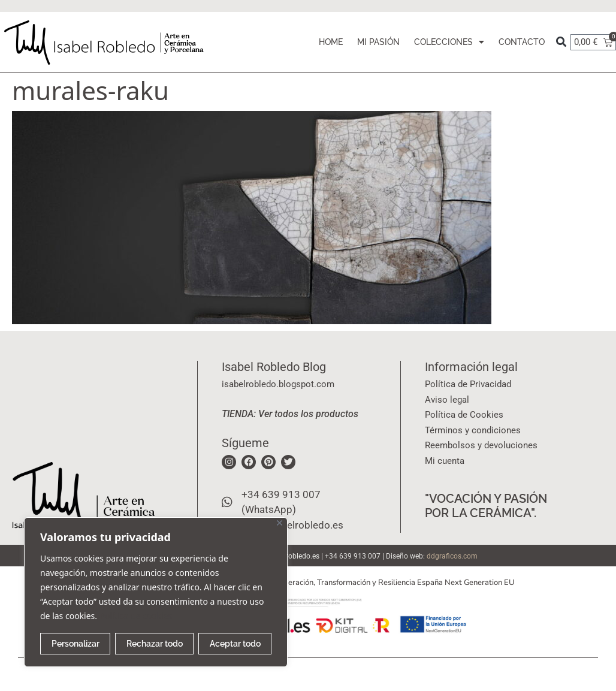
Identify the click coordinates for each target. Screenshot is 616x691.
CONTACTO (522, 42)
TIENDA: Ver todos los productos (290, 414)
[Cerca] (280, 523)
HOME (331, 42)
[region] (156, 592)
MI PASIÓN (378, 42)
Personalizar (76, 644)
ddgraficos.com (452, 556)
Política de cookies (136, 616)
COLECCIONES (449, 42)
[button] (561, 42)
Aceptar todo (235, 644)
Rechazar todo (155, 644)
